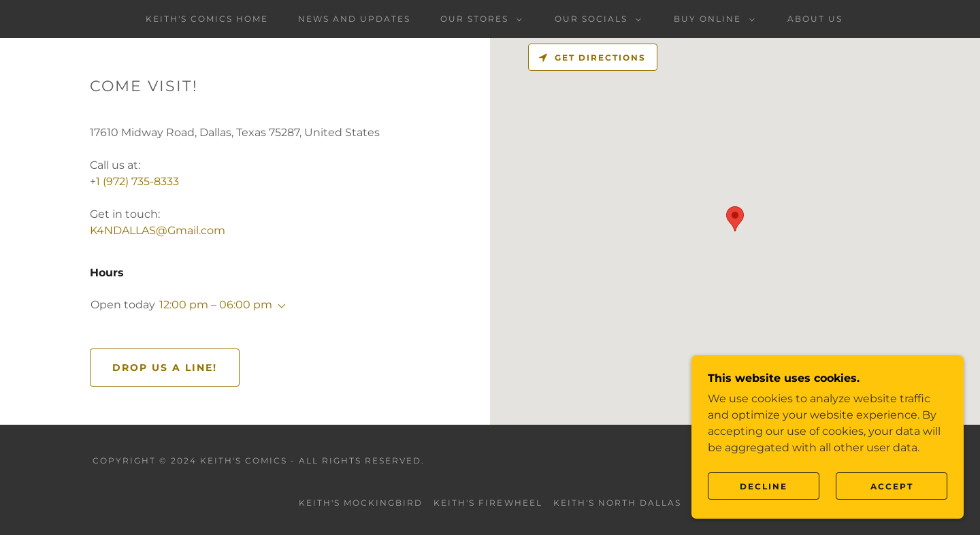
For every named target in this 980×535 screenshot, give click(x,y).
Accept (892, 486)
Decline (764, 486)
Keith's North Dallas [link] (617, 503)
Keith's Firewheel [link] (488, 503)
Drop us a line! (165, 368)
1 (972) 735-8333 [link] (137, 181)
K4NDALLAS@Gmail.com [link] (158, 230)
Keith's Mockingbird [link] (361, 503)
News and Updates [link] (354, 19)
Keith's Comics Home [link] (207, 19)
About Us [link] (815, 19)
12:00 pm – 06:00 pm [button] (216, 305)
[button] (478, 19)
